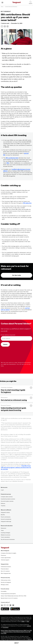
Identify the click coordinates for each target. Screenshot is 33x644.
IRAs (8, 163)
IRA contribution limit (12, 158)
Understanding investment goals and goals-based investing (13, 409)
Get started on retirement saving (14, 400)
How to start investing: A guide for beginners (13, 391)
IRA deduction (27, 203)
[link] (2, 26)
